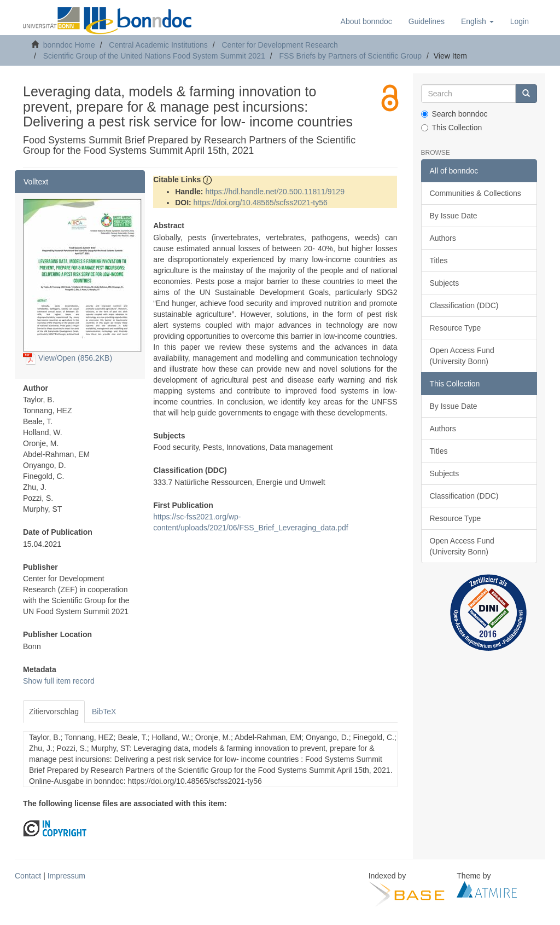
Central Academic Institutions (158, 45)
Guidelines (427, 21)
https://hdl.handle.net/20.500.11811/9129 (275, 192)
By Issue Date (454, 216)
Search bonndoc (454, 114)
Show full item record (59, 681)
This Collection (452, 128)
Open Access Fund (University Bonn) (462, 356)
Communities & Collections (476, 193)
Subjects (445, 283)
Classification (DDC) (464, 305)
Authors (443, 238)
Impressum (66, 876)
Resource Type (456, 328)
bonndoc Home (69, 45)
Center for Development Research (279, 45)
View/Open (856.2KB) (68, 358)
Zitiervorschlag (54, 712)
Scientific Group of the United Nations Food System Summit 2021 (154, 56)
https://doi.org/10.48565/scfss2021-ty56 (261, 203)
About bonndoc (366, 21)
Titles (439, 261)
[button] (477, 21)
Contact (28, 876)
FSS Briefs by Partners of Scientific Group (350, 56)
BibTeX (104, 712)
